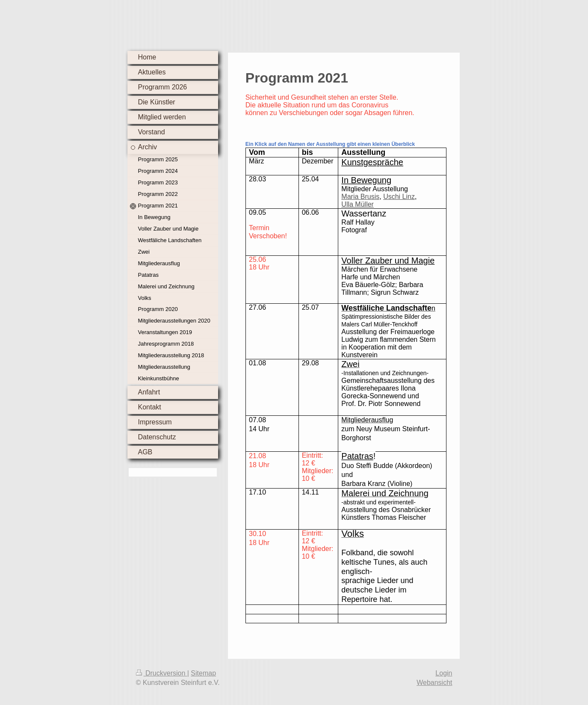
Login (444, 673)
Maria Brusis (360, 197)
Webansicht (434, 683)
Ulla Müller (358, 204)
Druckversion (162, 673)
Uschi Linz (399, 197)
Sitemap (203, 673)
